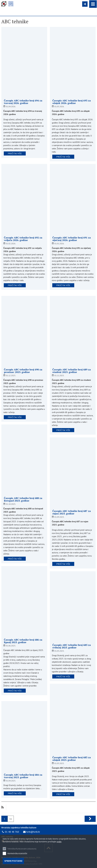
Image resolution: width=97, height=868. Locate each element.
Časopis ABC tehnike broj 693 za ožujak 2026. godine (72, 102)
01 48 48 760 (12, 832)
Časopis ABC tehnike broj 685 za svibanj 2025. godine (72, 646)
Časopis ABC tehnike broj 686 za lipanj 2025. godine (23, 641)
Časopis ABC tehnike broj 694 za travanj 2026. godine (23, 102)
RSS (2, 807)
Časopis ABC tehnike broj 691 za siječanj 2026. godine (72, 239)
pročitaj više (15, 153)
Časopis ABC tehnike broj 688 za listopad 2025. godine (23, 499)
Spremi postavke (13, 861)
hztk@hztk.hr (33, 832)
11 (11, 819)
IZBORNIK (93, 4)
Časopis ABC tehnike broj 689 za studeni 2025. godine (72, 371)
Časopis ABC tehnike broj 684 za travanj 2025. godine (23, 776)
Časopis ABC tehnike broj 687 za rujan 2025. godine (72, 512)
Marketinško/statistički (17, 853)
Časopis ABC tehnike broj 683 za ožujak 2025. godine (72, 759)
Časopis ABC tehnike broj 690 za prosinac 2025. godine (23, 371)
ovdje (59, 842)
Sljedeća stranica (90, 819)
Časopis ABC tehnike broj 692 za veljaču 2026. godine (23, 239)
